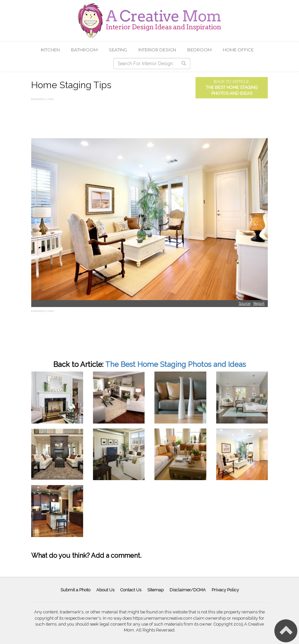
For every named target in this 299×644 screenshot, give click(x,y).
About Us (105, 590)
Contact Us (131, 590)
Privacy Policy (225, 590)
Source (244, 304)
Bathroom (84, 50)
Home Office (238, 50)
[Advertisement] (151, 117)
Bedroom (199, 50)
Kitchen (50, 50)
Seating (118, 50)
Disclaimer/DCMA (188, 590)
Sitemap (155, 590)
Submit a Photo (75, 590)
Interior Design (157, 50)
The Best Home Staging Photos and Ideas (175, 364)
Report (259, 304)
